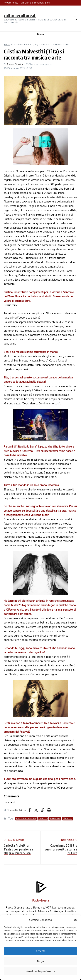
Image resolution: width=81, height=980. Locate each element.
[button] (75, 920)
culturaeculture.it (20, 15)
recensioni (55, 819)
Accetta (41, 951)
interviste (43, 819)
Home (7, 44)
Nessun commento (40, 64)
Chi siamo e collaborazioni (35, 3)
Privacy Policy (11, 3)
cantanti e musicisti (26, 819)
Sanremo (68, 819)
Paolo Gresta (15, 64)
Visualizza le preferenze (40, 971)
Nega (40, 961)
